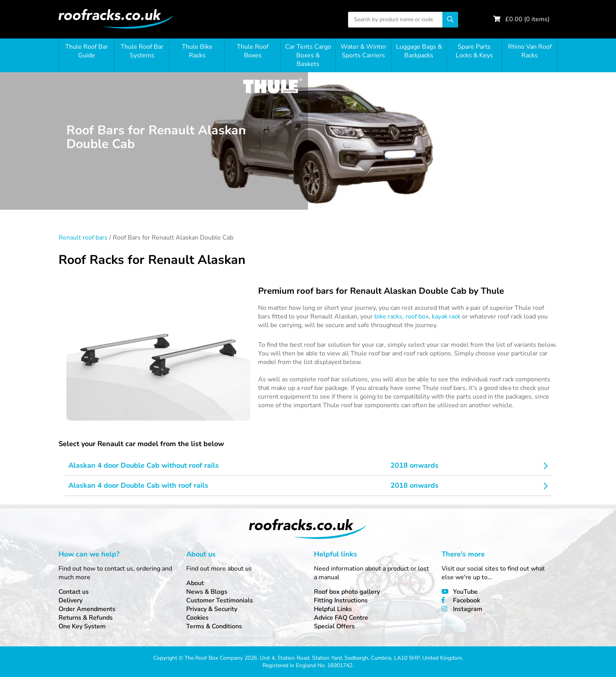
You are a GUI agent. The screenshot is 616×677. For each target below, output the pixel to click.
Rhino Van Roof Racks (530, 51)
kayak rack (446, 317)
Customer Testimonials (220, 600)
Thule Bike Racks (197, 51)
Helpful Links (333, 609)
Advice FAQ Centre (341, 618)
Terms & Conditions (214, 626)
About (195, 583)
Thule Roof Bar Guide (87, 51)
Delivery (71, 600)
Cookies (197, 618)
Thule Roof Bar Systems (142, 51)
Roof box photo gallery (347, 592)
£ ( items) (527, 19)
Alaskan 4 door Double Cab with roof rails (138, 485)
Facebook (467, 600)
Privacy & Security (212, 609)
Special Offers (334, 626)
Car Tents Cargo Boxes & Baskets (308, 55)
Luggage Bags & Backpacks (419, 51)
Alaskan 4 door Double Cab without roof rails (144, 465)
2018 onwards (414, 465)
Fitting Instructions (341, 600)
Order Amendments (87, 609)
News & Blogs (207, 592)
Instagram (468, 609)
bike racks (388, 317)
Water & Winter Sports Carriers (364, 51)
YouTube (465, 592)
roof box (417, 317)
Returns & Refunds (86, 618)
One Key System (82, 626)
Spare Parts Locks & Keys (474, 51)
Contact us (74, 592)
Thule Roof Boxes (253, 51)
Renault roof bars (83, 238)
